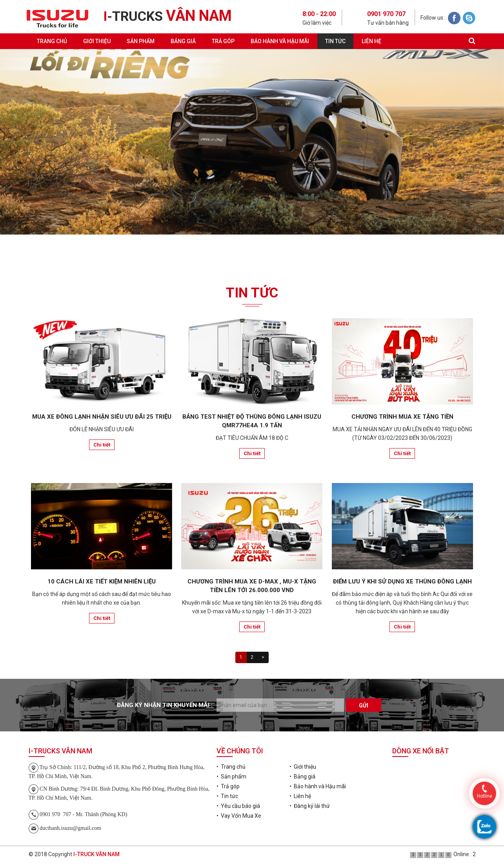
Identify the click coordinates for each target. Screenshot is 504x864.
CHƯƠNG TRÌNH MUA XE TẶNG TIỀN (402, 417)
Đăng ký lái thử (252, 258)
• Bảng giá (302, 777)
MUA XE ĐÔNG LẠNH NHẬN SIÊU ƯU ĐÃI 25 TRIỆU (102, 417)
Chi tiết (102, 445)
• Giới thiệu (303, 767)
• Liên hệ (300, 796)
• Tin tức (227, 796)
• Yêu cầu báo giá (238, 806)
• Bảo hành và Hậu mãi (318, 786)
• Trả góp (228, 786)
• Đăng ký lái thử (310, 806)
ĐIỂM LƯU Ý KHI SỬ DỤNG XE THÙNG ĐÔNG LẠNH (402, 581)
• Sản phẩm (231, 777)
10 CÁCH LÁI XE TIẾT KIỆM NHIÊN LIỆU (102, 581)
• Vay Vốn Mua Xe (239, 816)
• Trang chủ (231, 767)
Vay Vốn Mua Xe (402, 258)
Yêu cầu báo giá (102, 258)
